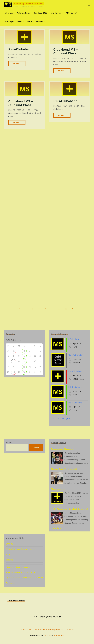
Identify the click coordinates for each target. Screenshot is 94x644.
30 (24, 372)
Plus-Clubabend (20, 49)
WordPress (59, 635)
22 (66, 309)
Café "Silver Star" (76, 355)
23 (24, 367)
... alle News (56, 528)
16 (24, 361)
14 (14, 361)
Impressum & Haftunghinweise (49, 629)
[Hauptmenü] (88, 4)
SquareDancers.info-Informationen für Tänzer (24, 578)
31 (14, 351)
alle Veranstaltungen (60, 419)
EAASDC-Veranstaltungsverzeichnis (21, 549)
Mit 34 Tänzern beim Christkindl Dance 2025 (69, 509)
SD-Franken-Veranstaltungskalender (21, 572)
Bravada (48, 635)
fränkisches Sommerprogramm (18, 567)
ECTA (8, 554)
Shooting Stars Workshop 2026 (64, 469)
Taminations (11, 583)
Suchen (9, 442)
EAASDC (9, 544)
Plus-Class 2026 (58, 489)
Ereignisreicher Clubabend (62, 449)
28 (14, 372)
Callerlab (9, 560)
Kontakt (71, 629)
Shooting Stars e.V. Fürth (29, 3)
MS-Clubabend (75, 339)
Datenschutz (25, 629)
